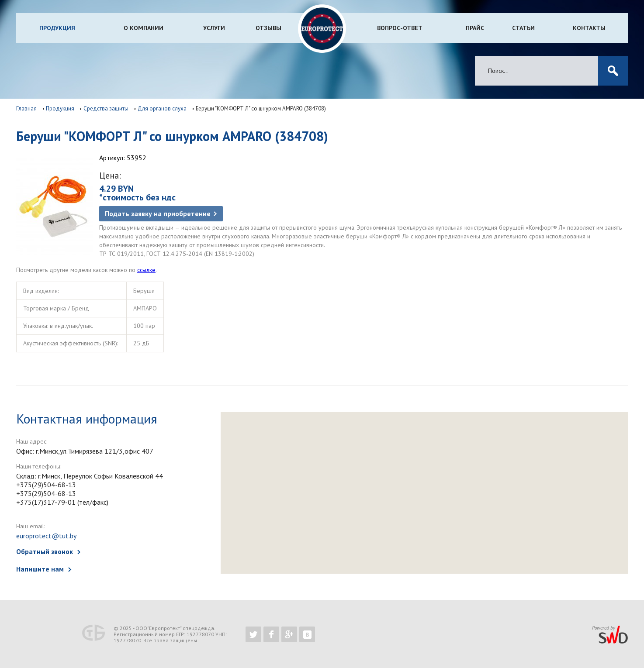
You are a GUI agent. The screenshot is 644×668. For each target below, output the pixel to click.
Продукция (57, 28)
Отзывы (268, 28)
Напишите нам (40, 569)
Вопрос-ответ (400, 28)
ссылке (146, 270)
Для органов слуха (162, 108)
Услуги (214, 28)
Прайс (475, 28)
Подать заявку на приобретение (158, 213)
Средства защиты (106, 108)
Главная (26, 108)
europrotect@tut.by (46, 536)
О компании (144, 28)
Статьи (523, 28)
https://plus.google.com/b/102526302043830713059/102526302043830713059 (289, 634)
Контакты (589, 28)
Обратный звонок (45, 551)
